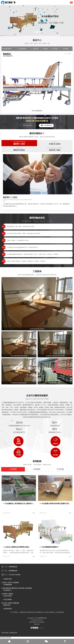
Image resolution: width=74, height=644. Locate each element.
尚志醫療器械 (8, 585)
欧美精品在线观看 (6, 638)
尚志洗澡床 (36, 49)
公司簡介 (4, 583)
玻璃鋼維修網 (13, 633)
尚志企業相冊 (8, 599)
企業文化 (10, 583)
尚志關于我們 (8, 579)
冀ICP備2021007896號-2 (37, 622)
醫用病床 (46, 49)
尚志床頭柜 (55, 49)
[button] (34, 32)
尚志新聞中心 (8, 590)
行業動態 (10, 594)
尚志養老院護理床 (7, 49)
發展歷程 (16, 583)
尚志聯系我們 (8, 609)
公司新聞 (4, 594)
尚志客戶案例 (8, 596)
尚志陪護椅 (65, 49)
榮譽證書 (16, 603)
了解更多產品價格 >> (28, 125)
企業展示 (10, 603)
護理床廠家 (5, 633)
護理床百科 (7, 605)
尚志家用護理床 (22, 49)
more (66, 54)
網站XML (37, 624)
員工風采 (4, 603)
